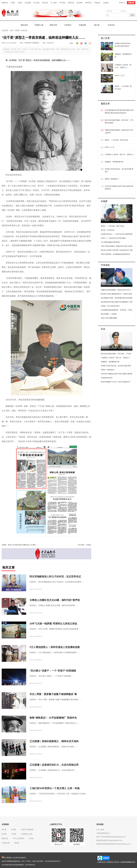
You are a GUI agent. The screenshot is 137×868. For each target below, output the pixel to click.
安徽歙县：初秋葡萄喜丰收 (114, 162)
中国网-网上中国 (27, 834)
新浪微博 (77, 844)
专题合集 (131, 3)
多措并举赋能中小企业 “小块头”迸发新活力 (116, 382)
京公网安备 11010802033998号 (14, 858)
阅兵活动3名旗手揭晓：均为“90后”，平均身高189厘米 (119, 121)
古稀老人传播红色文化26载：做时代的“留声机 (55, 600)
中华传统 (62, 3)
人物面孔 (106, 3)
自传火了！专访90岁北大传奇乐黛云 (113, 238)
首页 (11, 30)
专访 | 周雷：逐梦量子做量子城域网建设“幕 (53, 694)
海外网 (4, 830)
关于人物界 (100, 830)
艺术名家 (36, 3)
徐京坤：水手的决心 (108, 230)
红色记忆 (111, 25)
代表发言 (68, 25)
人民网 (31, 838)
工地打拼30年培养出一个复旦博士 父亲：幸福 (55, 788)
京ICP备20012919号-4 (53, 861)
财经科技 (88, 3)
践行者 (97, 25)
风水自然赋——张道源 (109, 314)
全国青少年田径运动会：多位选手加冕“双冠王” (119, 170)
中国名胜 (97, 3)
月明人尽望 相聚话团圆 (109, 318)
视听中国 (53, 25)
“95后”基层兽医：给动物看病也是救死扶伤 (115, 254)
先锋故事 (82, 25)
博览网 (17, 843)
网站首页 (24, 25)
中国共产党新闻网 (27, 830)
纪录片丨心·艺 (110, 147)
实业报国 (28, 3)
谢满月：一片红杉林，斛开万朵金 (116, 140)
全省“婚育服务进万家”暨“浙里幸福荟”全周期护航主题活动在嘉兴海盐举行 (119, 112)
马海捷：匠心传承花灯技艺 (110, 306)
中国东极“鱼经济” (107, 378)
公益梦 (20, 3)
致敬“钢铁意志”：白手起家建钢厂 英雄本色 (53, 718)
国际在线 (5, 838)
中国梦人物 (39, 25)
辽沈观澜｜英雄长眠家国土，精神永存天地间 (54, 741)
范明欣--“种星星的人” (112, 179)
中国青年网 (6, 843)
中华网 (14, 834)
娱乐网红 (80, 3)
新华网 (4, 834)
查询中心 (122, 3)
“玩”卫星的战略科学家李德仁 (111, 242)
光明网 (14, 830)
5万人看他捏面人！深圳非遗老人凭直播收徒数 (55, 647)
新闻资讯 (5, 3)
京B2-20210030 (38, 861)
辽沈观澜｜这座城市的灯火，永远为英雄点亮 (54, 765)
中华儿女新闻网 (18, 838)
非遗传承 (45, 3)
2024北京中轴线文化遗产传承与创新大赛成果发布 (119, 187)
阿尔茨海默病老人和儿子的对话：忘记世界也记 (55, 577)
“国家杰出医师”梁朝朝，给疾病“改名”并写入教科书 (119, 131)
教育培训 (71, 3)
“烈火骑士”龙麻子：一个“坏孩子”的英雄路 (53, 671)
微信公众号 (59, 844)
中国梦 (13, 3)
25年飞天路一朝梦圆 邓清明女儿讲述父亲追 (53, 624)
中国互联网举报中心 (103, 833)
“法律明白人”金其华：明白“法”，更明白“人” (120, 154)
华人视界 (54, 3)
